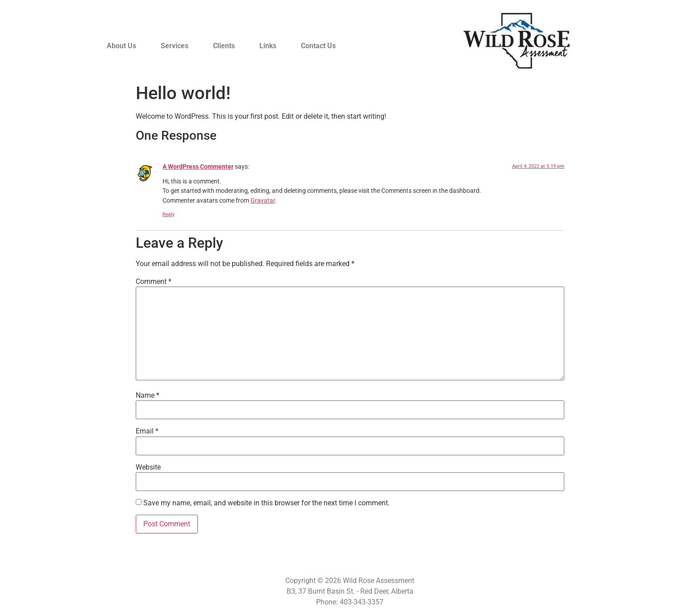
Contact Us (318, 46)
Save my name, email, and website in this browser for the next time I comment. (267, 503)
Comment (154, 282)
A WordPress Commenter (198, 167)
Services (175, 46)
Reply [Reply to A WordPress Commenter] (169, 214)
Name (148, 396)
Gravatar (263, 201)
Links (268, 46)
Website (148, 467)
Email (147, 431)
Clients (224, 46)
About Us (121, 46)
